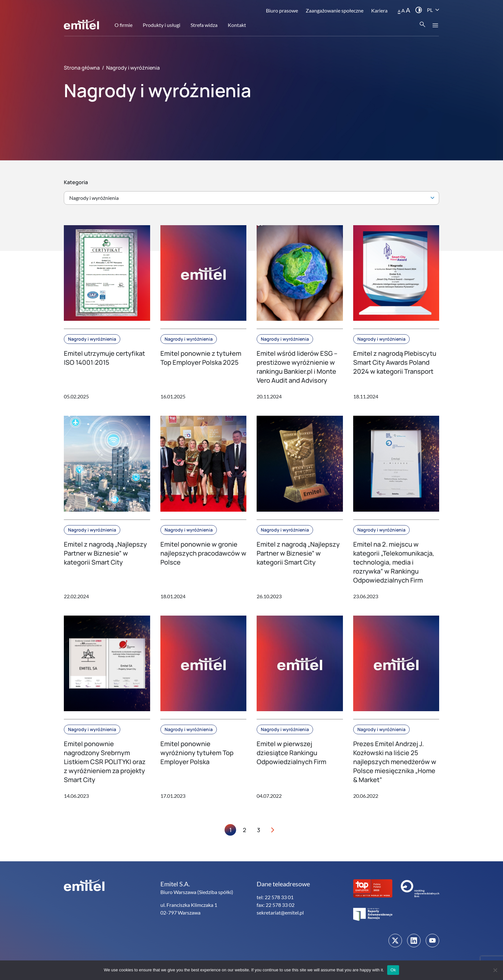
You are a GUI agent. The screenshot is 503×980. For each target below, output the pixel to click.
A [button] (399, 11)
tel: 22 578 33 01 (275, 897)
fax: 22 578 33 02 (276, 905)
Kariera (379, 10)
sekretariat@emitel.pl (280, 912)
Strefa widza (204, 25)
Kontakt (237, 25)
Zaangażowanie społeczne (335, 10)
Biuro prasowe (282, 10)
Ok (393, 970)
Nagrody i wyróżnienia (92, 339)
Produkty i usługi (162, 25)
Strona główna (82, 68)
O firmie (124, 25)
